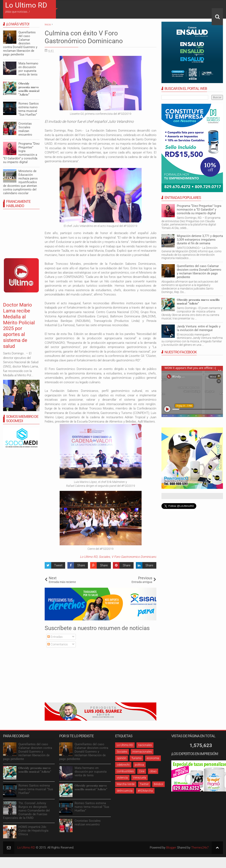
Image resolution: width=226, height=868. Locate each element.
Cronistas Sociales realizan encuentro (25, 129)
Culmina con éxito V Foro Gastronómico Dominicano (84, 37)
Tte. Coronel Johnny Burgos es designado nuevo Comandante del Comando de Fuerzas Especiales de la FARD (26, 811)
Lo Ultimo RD (26, 5)
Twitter (144, 784)
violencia (122, 778)
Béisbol (158, 784)
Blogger (171, 848)
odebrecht (123, 765)
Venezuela (140, 778)
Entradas (55, 637)
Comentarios (58, 644)
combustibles (125, 771)
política (139, 765)
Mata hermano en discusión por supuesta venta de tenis (28, 69)
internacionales (142, 752)
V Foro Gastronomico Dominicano (134, 557)
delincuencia (125, 791)
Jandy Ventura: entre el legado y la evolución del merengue (199, 328)
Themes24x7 (200, 848)
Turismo (136, 758)
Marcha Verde (126, 784)
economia (153, 758)
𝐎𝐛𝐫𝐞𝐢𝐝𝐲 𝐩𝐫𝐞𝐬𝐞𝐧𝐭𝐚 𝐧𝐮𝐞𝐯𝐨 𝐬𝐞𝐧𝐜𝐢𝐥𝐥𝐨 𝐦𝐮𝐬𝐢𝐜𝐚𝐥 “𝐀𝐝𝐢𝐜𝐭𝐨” (198, 302)
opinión (122, 758)
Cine (142, 771)
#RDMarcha (145, 791)
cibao (153, 771)
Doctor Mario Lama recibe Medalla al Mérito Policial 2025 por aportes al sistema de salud (19, 326)
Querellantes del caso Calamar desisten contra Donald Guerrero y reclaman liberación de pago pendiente (199, 272)
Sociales (104, 557)
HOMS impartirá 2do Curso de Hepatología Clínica (33, 831)
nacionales (145, 745)
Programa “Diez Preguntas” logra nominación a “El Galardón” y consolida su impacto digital (199, 210)
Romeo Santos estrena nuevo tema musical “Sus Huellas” (29, 109)
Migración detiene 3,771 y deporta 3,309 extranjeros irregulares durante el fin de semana (200, 240)
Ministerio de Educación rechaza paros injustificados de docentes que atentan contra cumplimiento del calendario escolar (20, 182)
